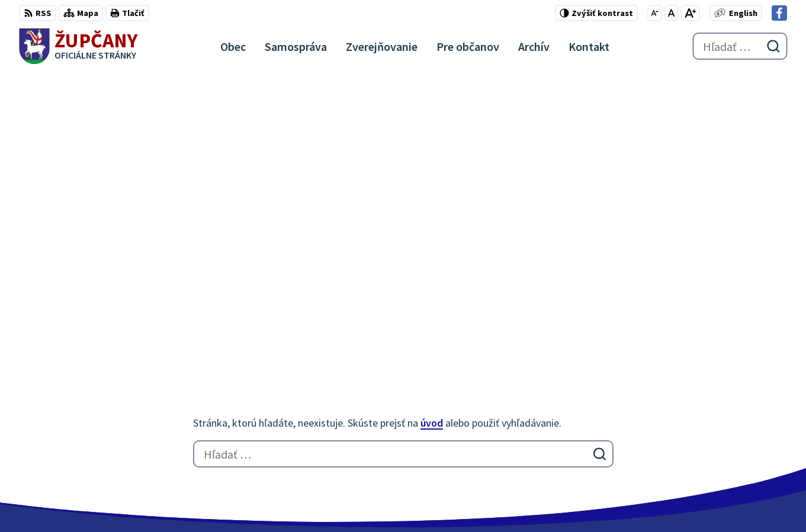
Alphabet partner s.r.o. (174, 500)
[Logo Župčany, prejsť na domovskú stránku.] (78, 46)
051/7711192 (737, 418)
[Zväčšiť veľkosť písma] (690, 13)
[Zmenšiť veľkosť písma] (655, 13)
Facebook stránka (749, 446)
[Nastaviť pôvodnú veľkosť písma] (671, 13)
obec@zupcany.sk (749, 432)
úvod (432, 139)
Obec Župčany (325, 500)
